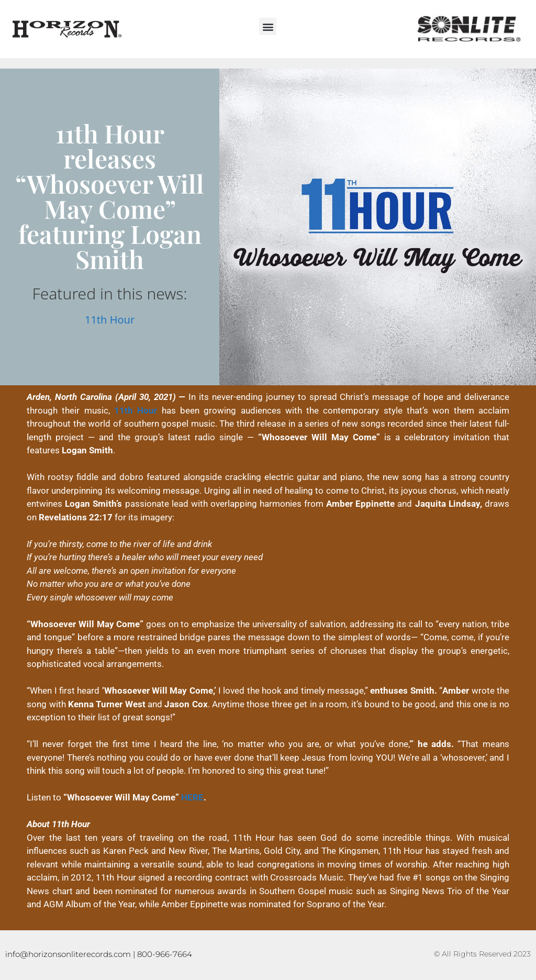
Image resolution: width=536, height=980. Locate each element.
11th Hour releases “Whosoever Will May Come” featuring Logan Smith (110, 196)
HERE (192, 797)
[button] (268, 26)
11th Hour (110, 320)
